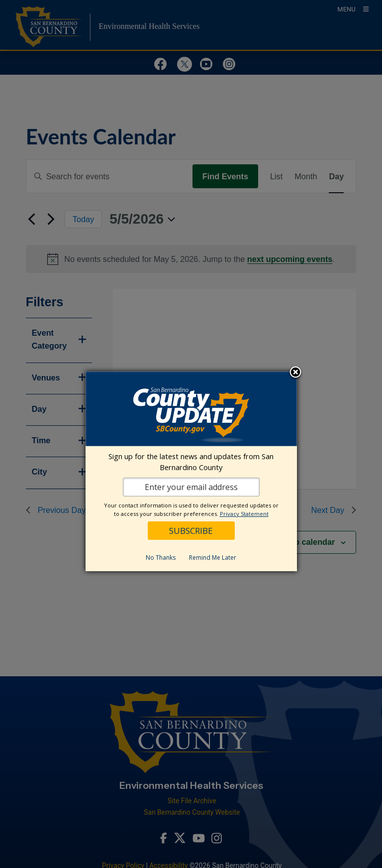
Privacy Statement (244, 514)
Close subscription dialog (295, 373)
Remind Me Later (213, 558)
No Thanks (161, 558)
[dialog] (191, 471)
